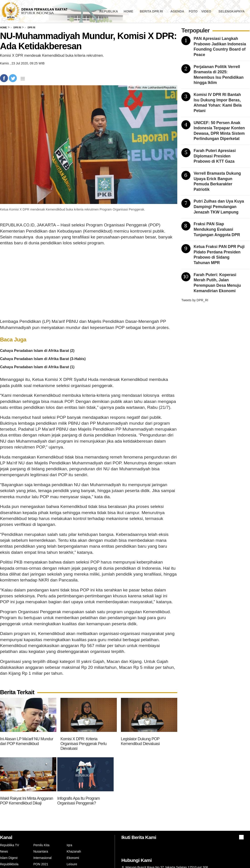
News (4, 851)
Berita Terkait (17, 692)
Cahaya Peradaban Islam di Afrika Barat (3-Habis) (43, 359)
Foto (193, 11)
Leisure (72, 864)
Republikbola (9, 864)
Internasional (42, 858)
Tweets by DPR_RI (195, 300)
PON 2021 (41, 864)
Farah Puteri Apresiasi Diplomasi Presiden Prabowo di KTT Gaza (215, 156)
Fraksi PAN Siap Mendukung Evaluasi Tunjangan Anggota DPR (217, 229)
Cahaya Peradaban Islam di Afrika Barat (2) (37, 351)
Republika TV (10, 845)
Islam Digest (9, 858)
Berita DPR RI (151, 11)
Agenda (177, 11)
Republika (109, 11)
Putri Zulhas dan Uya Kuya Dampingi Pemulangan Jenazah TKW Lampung (219, 207)
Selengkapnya (231, 11)
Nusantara (41, 851)
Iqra (69, 845)
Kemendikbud (134, 379)
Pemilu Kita (41, 845)
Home (128, 11)
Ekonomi (73, 858)
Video (206, 11)
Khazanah (74, 851)
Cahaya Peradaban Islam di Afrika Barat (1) (37, 367)
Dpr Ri (17, 27)
